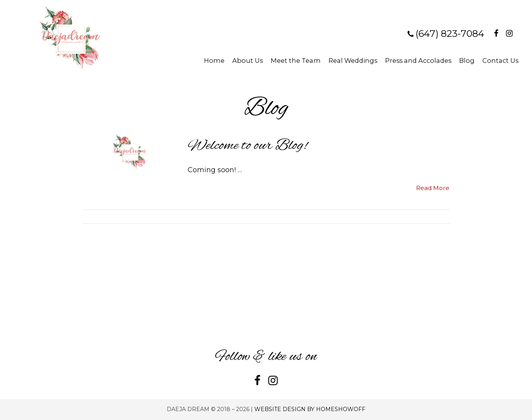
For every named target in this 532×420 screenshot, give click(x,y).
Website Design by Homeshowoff (310, 409)
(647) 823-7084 (450, 34)
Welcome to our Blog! (247, 146)
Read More (433, 188)
